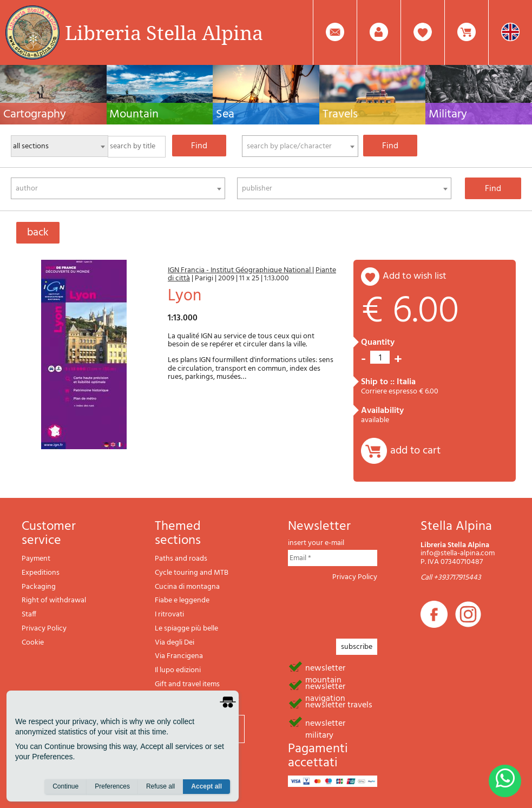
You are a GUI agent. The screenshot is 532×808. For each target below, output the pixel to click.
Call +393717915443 (451, 578)
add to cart (415, 451)
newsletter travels (339, 704)
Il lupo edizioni (178, 670)
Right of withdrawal (54, 600)
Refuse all (160, 787)
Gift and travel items (187, 684)
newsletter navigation (325, 686)
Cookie (33, 643)
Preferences (112, 787)
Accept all (206, 787)
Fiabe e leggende (182, 600)
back (38, 233)
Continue (65, 787)
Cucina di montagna (187, 587)
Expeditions (41, 573)
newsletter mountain (325, 667)
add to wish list (415, 276)
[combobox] (300, 146)
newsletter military (325, 722)
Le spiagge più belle (186, 629)
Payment (36, 559)
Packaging (39, 587)
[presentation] (370, 607)
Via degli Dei (175, 643)
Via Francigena (179, 656)
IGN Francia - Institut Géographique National (240, 270)
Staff (29, 615)
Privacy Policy (44, 629)
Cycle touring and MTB (192, 573)
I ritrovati (169, 615)
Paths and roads (181, 559)
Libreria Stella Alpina (164, 32)
